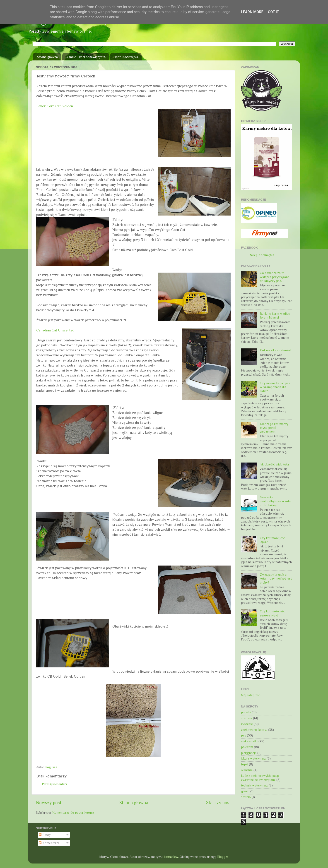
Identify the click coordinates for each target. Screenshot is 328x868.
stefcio (246, 797)
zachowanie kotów (254, 730)
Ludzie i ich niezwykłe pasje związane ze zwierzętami (260, 778)
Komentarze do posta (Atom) (73, 813)
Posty (45, 835)
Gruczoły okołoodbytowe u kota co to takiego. (275, 501)
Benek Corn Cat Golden (55, 106)
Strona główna (47, 57)
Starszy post (218, 803)
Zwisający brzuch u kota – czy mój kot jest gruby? (276, 579)
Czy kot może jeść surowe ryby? (272, 613)
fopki (245, 764)
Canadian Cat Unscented (55, 330)
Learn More (252, 12)
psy (244, 735)
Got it (273, 12)
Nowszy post (49, 803)
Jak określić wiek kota (274, 464)
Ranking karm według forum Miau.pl (275, 315)
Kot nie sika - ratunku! (275, 350)
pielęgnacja (249, 753)
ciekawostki (249, 741)
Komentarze (49, 843)
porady (246, 712)
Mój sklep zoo (251, 695)
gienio (245, 791)
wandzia (247, 770)
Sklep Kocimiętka (126, 57)
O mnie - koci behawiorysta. (86, 57)
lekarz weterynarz (253, 758)
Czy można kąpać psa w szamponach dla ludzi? (275, 387)
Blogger (223, 857)
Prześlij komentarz (55, 784)
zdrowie (247, 718)
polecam (247, 747)
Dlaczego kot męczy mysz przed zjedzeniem (274, 428)
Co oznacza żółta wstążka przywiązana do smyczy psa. (275, 277)
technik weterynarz (254, 785)
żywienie (247, 724)
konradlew (171, 857)
